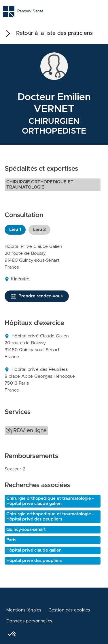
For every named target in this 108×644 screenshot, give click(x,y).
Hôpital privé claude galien (34, 550)
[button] (12, 634)
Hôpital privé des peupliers (34, 561)
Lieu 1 (15, 230)
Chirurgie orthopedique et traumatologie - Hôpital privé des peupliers (50, 517)
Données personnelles (29, 621)
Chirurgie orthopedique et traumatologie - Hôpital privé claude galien (50, 501)
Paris (11, 540)
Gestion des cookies (69, 610)
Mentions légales (24, 610)
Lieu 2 (39, 230)
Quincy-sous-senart (26, 530)
